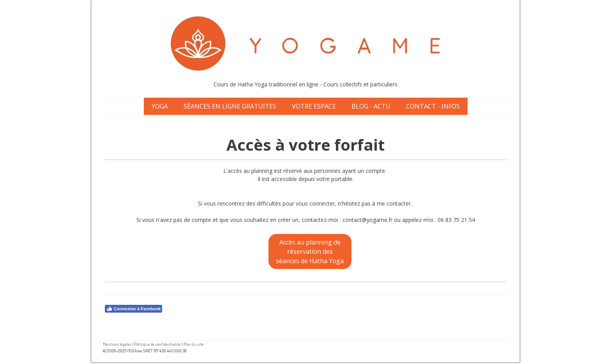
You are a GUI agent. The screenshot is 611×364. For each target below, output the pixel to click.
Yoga (160, 106)
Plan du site (194, 344)
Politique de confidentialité (157, 344)
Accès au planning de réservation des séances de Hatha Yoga (310, 251)
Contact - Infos (433, 106)
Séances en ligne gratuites (230, 106)
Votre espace (314, 106)
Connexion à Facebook (133, 309)
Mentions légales (117, 344)
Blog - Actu (371, 106)
